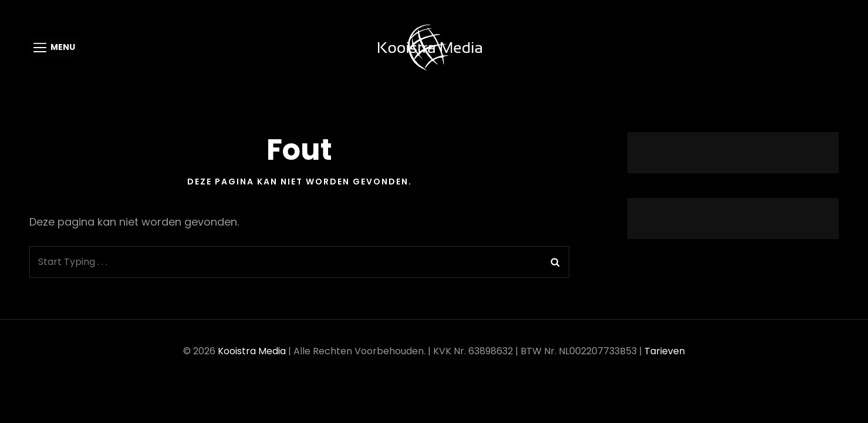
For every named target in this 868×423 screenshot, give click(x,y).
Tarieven (665, 351)
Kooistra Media (252, 351)
